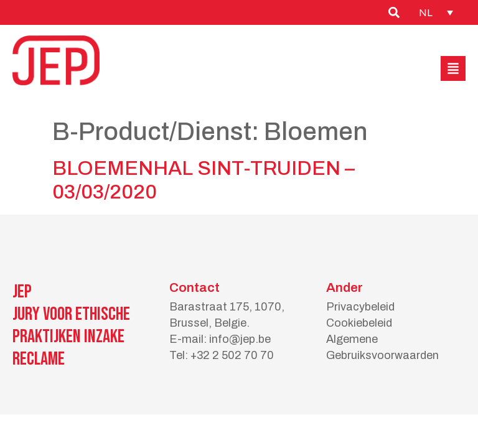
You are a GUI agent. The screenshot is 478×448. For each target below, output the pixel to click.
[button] (453, 68)
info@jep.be (240, 339)
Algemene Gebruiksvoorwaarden (382, 347)
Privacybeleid (360, 307)
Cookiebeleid (359, 323)
